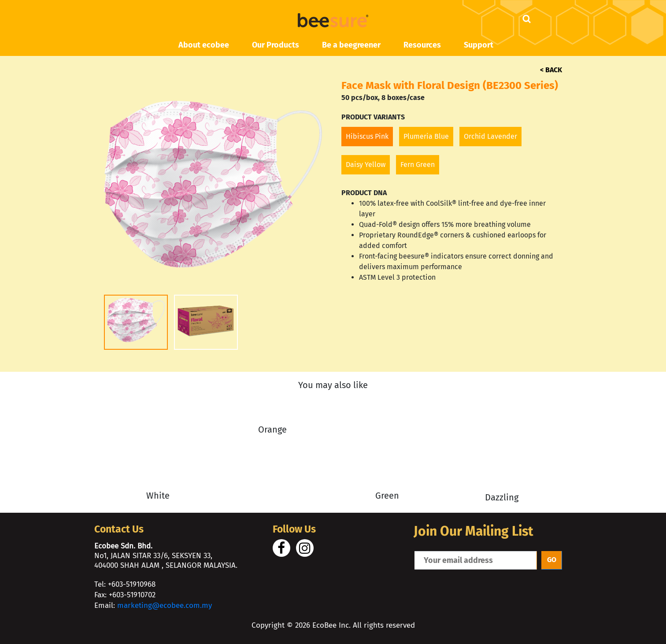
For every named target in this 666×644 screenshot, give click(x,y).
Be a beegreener (351, 45)
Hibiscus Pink (367, 136)
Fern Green (418, 165)
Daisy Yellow (366, 165)
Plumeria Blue (426, 136)
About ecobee (204, 45)
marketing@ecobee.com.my (165, 605)
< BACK (551, 70)
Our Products (276, 45)
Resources (422, 45)
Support (479, 45)
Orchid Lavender (490, 136)
